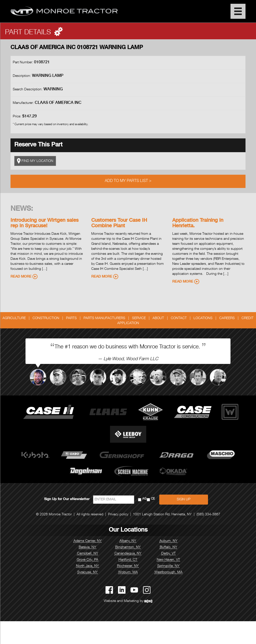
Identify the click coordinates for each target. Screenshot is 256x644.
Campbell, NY (88, 554)
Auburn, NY (168, 541)
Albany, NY (128, 541)
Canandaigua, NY (128, 554)
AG (144, 499)
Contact (179, 318)
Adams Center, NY (88, 541)
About (158, 318)
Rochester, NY (128, 566)
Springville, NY (168, 566)
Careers (227, 318)
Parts (71, 318)
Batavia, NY (87, 547)
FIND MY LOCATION (35, 161)
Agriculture (14, 318)
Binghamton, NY (128, 547)
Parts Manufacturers (104, 318)
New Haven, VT (168, 560)
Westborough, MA (168, 572)
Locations (203, 318)
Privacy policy (118, 515)
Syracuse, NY (87, 572)
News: (22, 209)
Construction (46, 318)
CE (153, 499)
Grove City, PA (87, 560)
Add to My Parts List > (128, 181)
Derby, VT (168, 554)
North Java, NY (87, 566)
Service (139, 318)
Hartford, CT (128, 560)
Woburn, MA (128, 572)
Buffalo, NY (168, 547)
